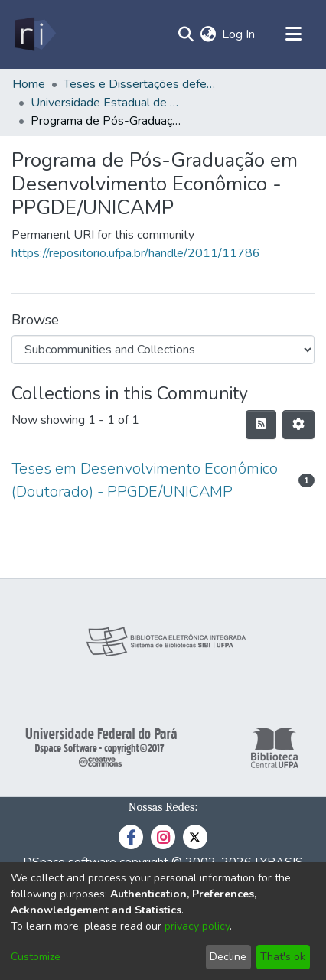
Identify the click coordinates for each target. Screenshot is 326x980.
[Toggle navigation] (293, 34)
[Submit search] (186, 34)
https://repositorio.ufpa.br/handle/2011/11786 (136, 253)
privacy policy (197, 926)
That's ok (283, 957)
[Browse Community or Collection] (163, 350)
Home (29, 84)
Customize (36, 957)
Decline (228, 957)
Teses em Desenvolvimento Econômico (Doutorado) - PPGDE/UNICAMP (145, 480)
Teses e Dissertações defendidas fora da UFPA (140, 84)
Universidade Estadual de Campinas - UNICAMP (107, 103)
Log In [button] (239, 34)
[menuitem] (208, 34)
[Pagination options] (298, 425)
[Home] (34, 34)
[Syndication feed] (261, 425)
